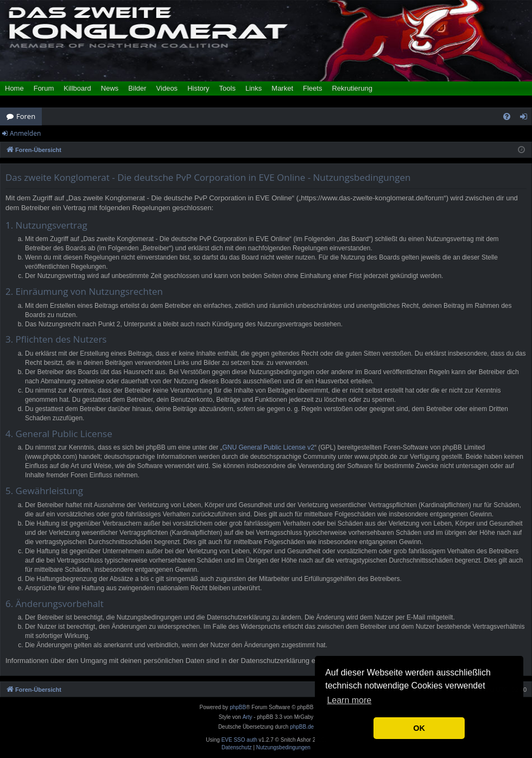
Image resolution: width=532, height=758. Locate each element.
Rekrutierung (352, 88)
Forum (44, 88)
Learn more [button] (349, 700)
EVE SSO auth (239, 740)
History (198, 88)
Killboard (77, 88)
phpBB (238, 707)
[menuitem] (507, 116)
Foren (26, 116)
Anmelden (25, 133)
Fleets (312, 88)
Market (282, 88)
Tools (227, 88)
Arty (248, 717)
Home (14, 88)
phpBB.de (302, 727)
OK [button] (419, 728)
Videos (167, 88)
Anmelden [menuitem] (527, 118)
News (110, 88)
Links (254, 88)
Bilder (137, 88)
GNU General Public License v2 (268, 447)
